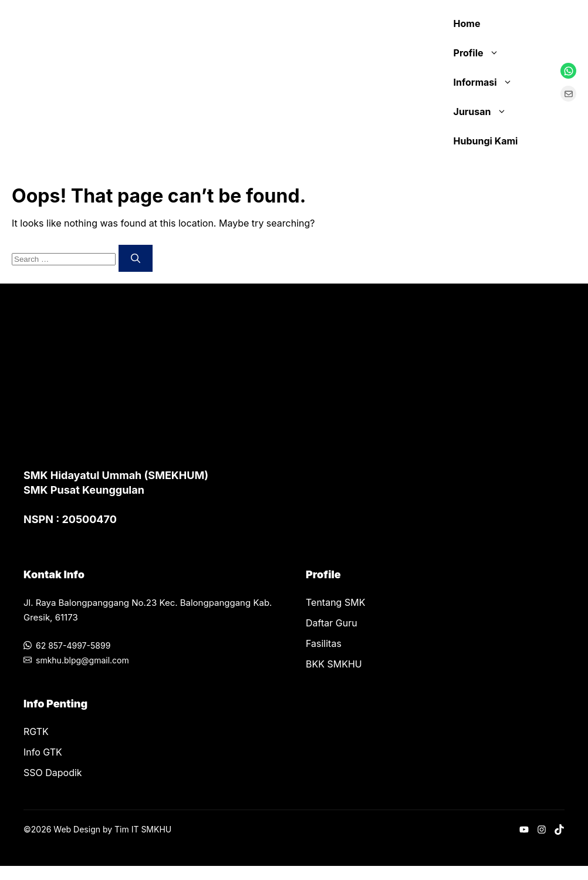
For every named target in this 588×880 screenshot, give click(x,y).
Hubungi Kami (486, 141)
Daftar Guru (332, 623)
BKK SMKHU (334, 664)
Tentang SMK (335, 602)
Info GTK (43, 752)
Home (467, 23)
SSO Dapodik (53, 773)
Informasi (489, 82)
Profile (482, 53)
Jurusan (486, 112)
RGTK (36, 731)
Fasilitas (324, 643)
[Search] (136, 258)
